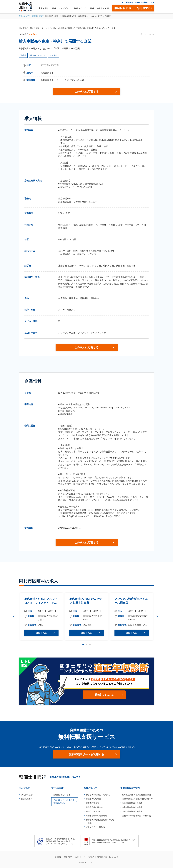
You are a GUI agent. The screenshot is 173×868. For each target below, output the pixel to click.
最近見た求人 (27, 799)
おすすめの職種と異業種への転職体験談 (100, 821)
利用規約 (91, 857)
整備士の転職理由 (93, 799)
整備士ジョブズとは (61, 8)
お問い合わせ (80, 857)
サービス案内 (58, 788)
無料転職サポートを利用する (86, 754)
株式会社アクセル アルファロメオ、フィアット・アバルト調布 (41, 601)
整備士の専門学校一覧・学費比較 (137, 816)
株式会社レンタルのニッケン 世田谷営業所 (86, 601)
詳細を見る (41, 633)
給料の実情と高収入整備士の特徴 (137, 795)
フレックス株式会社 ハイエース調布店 (131, 601)
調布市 (41, 16)
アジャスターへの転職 (95, 827)
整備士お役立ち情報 (99, 8)
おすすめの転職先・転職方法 (98, 795)
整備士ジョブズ (25, 16)
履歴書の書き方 (92, 803)
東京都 (34, 16)
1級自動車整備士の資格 (132, 803)
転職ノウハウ (80, 8)
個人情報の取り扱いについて (108, 857)
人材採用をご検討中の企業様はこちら (139, 2)
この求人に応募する (86, 92)
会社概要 (58, 857)
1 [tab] (83, 645)
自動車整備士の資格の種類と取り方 (137, 799)
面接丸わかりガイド (94, 811)
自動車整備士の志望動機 (96, 816)
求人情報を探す (28, 795)
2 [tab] (86, 645)
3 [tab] (90, 645)
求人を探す (43, 8)
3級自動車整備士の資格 (132, 811)
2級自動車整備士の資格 (132, 807)
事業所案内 (68, 857)
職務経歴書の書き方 (94, 807)
